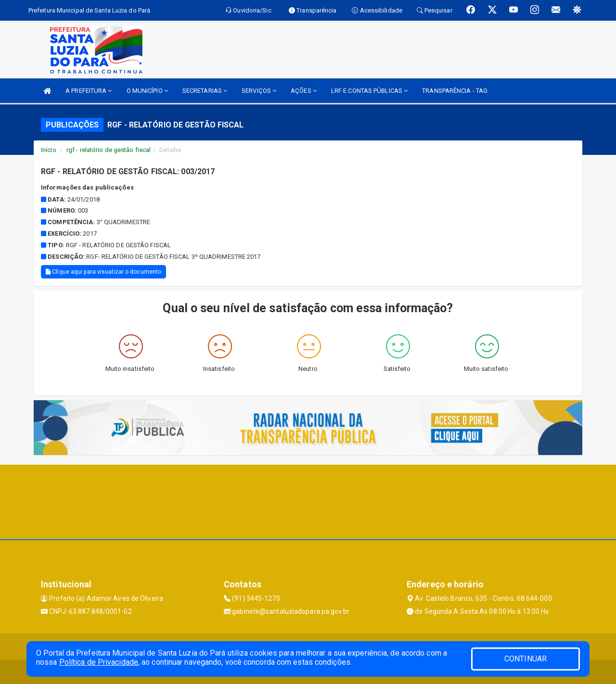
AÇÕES (304, 91)
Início (49, 150)
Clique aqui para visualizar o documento (103, 272)
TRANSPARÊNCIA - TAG (455, 91)
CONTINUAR (526, 659)
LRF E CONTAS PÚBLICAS (369, 91)
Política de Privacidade (99, 662)
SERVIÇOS (259, 91)
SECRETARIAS (205, 91)
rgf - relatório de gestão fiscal (109, 150)
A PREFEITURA (89, 91)
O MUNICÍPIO (147, 91)
